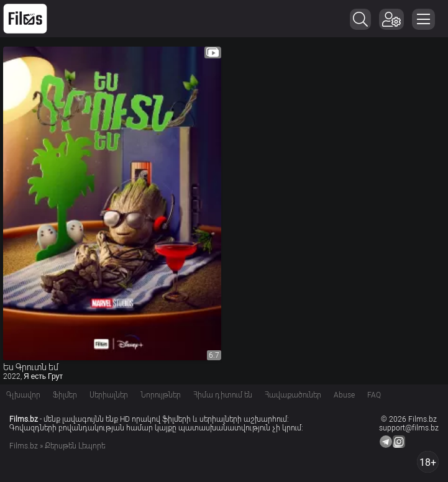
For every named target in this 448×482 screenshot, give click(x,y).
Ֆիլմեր (65, 395)
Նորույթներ (161, 395)
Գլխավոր (23, 395)
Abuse (344, 395)
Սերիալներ (109, 395)
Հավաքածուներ (293, 395)
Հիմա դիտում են (223, 395)
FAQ (374, 395)
